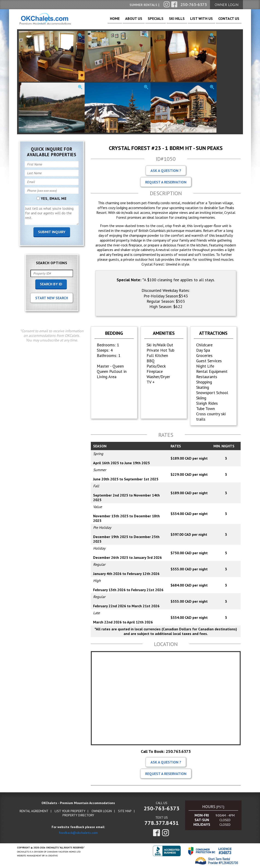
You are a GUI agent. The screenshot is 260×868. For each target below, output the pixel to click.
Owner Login (102, 811)
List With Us (196, 21)
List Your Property (70, 811)
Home (94, 21)
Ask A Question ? (166, 171)
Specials (142, 21)
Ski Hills (167, 21)
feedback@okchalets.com (78, 833)
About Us (117, 21)
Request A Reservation (166, 183)
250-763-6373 (162, 809)
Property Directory (78, 816)
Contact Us (227, 21)
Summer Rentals (143, 5)
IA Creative (52, 856)
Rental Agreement (34, 811)
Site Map (125, 811)
